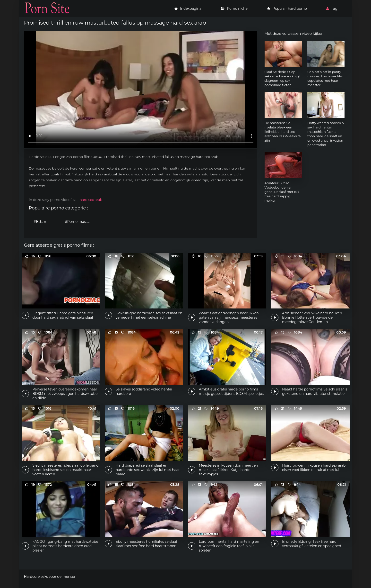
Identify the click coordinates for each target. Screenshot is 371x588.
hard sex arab (91, 200)
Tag (332, 9)
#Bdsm (40, 222)
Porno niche (234, 9)
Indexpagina (188, 9)
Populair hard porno (287, 9)
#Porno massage (79, 222)
